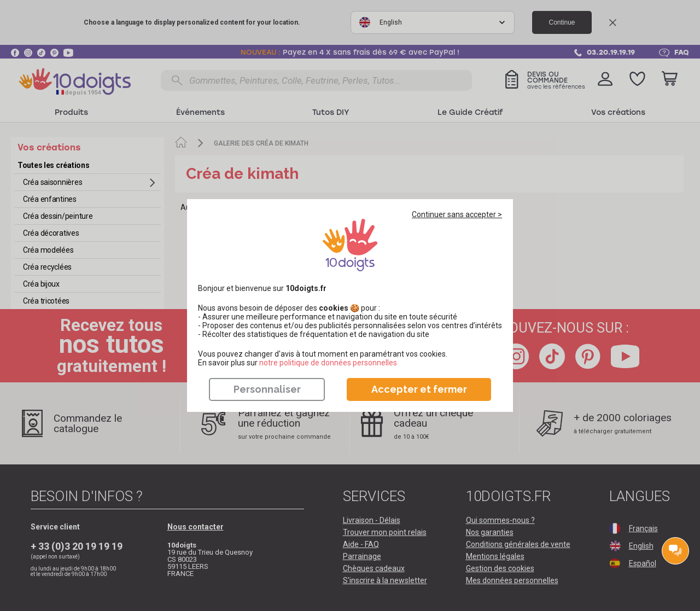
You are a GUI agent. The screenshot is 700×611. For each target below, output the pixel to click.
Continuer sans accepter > (457, 214)
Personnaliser (267, 389)
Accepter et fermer (419, 389)
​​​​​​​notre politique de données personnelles (328, 363)
